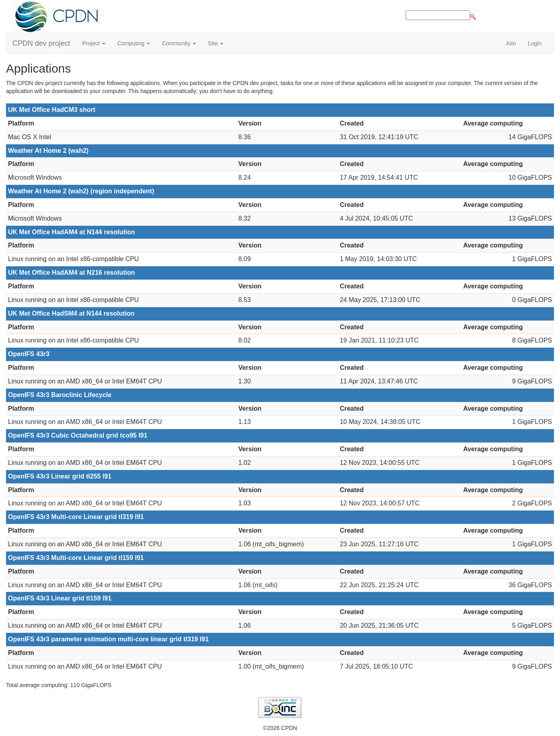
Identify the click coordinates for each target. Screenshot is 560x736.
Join (511, 43)
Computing (134, 43)
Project (94, 43)
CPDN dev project (41, 43)
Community (179, 43)
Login (535, 43)
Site (216, 43)
